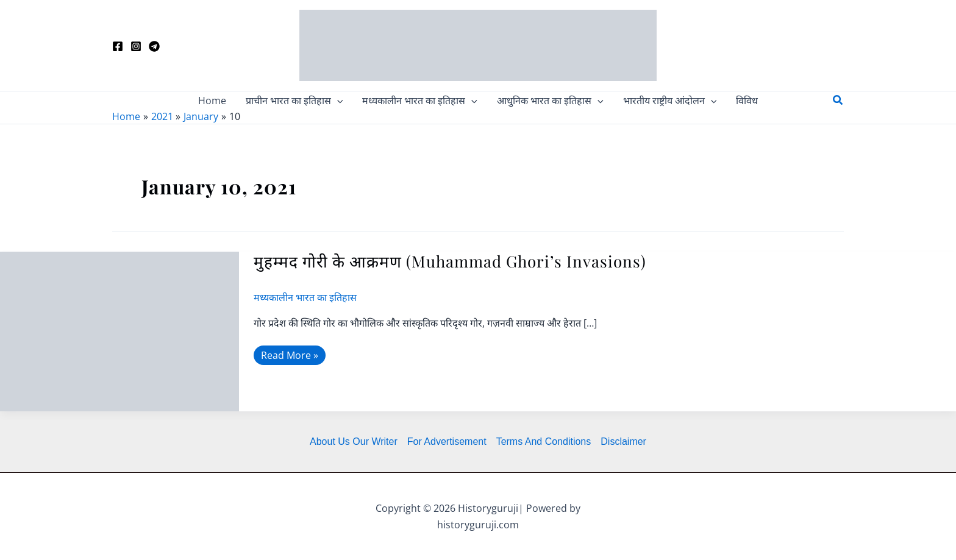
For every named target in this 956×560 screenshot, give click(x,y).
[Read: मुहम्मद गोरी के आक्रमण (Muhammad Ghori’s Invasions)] (120, 330)
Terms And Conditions (544, 441)
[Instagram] (136, 46)
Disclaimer (623, 441)
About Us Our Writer (354, 441)
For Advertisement (447, 441)
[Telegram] (154, 46)
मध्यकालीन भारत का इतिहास (305, 297)
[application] (337, 101)
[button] (838, 101)
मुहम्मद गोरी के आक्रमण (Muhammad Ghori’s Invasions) (450, 261)
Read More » (290, 354)
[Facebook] (118, 46)
